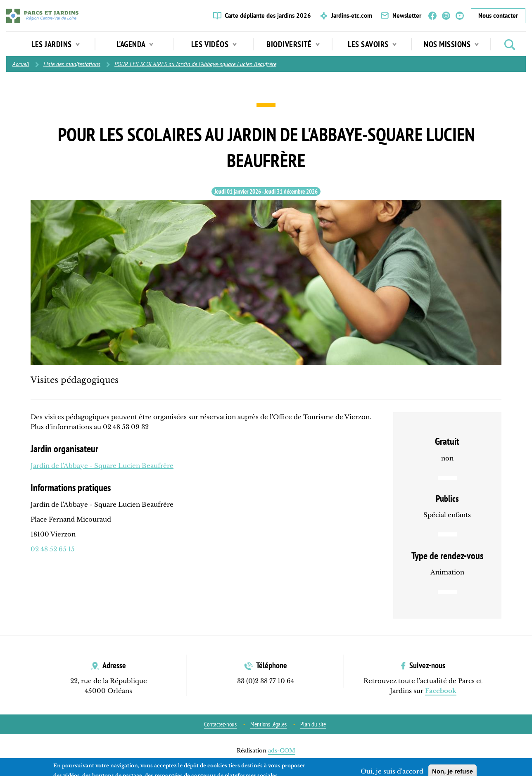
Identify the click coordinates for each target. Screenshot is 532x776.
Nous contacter (498, 15)
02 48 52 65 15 (53, 549)
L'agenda (135, 44)
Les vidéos (214, 44)
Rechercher (510, 45)
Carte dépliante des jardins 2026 (268, 15)
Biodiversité (293, 44)
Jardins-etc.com (352, 15)
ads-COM (282, 751)
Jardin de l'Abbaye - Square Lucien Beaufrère (102, 466)
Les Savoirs (372, 44)
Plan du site (313, 724)
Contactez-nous (220, 724)
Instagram (446, 16)
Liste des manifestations (72, 64)
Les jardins (56, 44)
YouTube (460, 16)
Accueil (21, 64)
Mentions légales (268, 724)
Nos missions (451, 44)
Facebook (432, 16)
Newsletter (407, 15)
